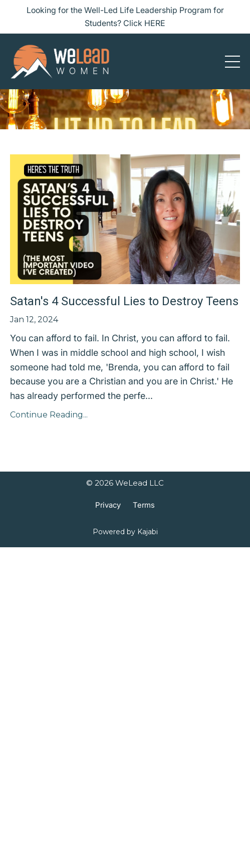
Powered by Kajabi (125, 532)
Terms (144, 505)
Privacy (108, 505)
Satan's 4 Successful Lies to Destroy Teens (124, 301)
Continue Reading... (49, 415)
